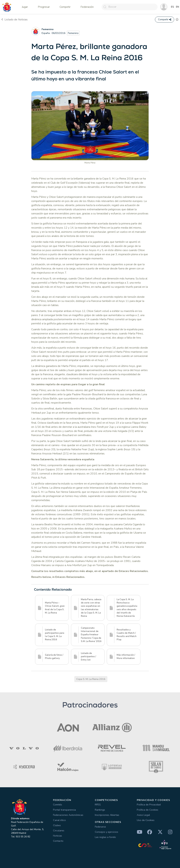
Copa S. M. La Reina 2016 (91, 679)
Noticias (58, 836)
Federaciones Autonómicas (68, 815)
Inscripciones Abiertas (107, 815)
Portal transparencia (64, 810)
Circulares (59, 830)
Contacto (58, 841)
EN (177, 7)
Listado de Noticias (15, 20)
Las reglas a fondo (105, 837)
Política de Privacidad (149, 805)
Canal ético (59, 820)
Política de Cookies (148, 810)
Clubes (57, 825)
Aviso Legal (143, 815)
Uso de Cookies (146, 820)
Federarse (100, 827)
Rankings (100, 810)
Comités (58, 805)
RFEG (98, 805)
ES (172, 7)
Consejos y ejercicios (106, 832)
